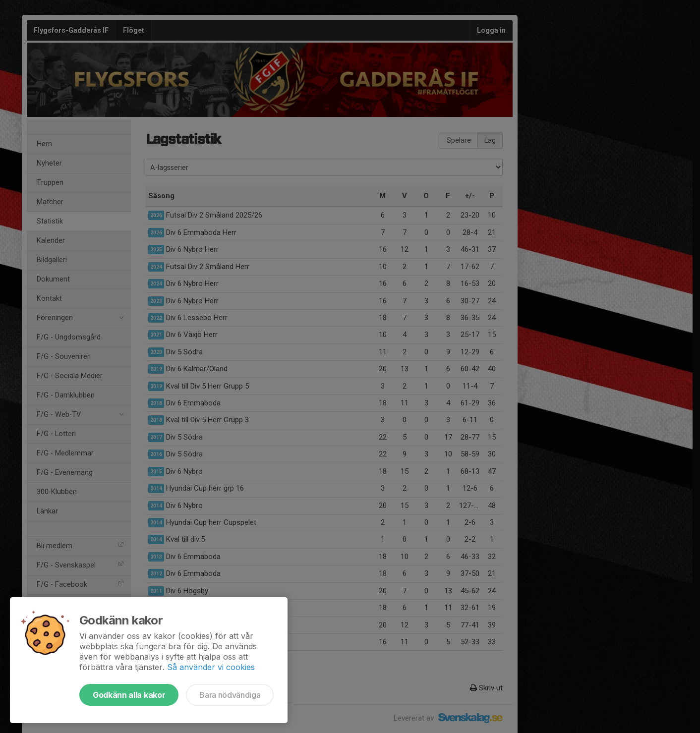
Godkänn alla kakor (129, 695)
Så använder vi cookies (211, 667)
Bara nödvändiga (230, 695)
